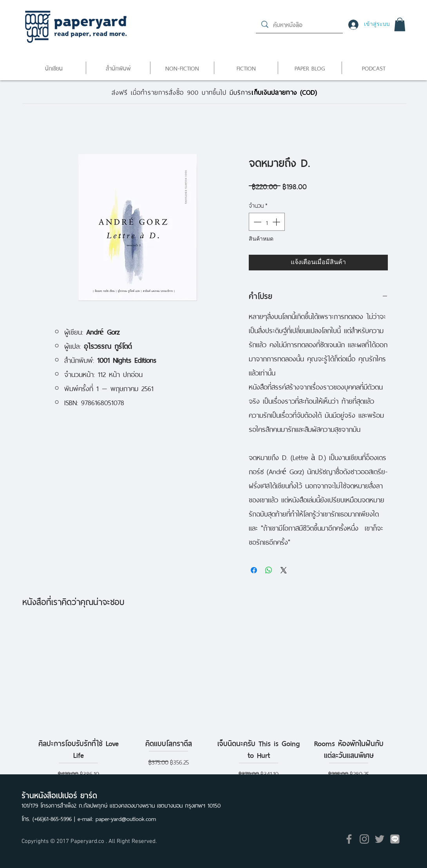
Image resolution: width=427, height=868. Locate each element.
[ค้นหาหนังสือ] (300, 24)
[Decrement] (257, 222)
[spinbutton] (267, 222)
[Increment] (277, 222)
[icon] (395, 839)
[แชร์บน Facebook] (254, 570)
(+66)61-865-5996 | (55, 818)
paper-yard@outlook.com (126, 818)
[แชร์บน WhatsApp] (269, 570)
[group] (213, 700)
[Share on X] (284, 570)
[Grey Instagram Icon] (364, 839)
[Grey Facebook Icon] (349, 839)
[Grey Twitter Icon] (380, 839)
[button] (400, 24)
